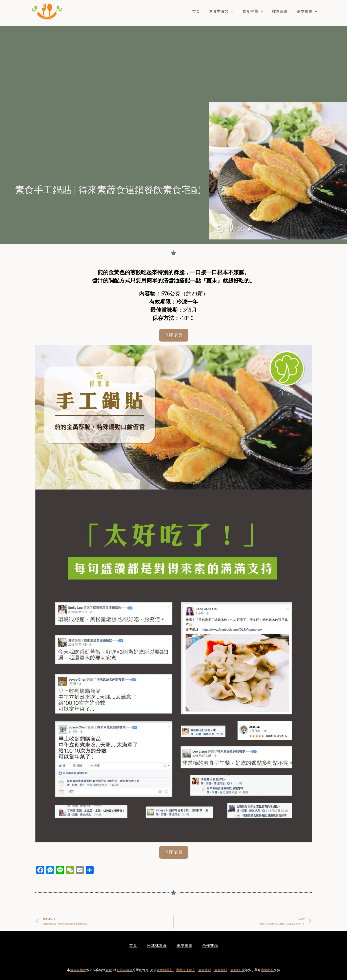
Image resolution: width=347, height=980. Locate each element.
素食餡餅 (221, 970)
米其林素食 (157, 946)
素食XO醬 (238, 970)
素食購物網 (78, 970)
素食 (109, 970)
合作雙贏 (210, 946)
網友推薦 (307, 12)
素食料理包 (165, 970)
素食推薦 (255, 12)
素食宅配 (267, 970)
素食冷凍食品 (185, 970)
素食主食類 (225, 12)
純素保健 (281, 11)
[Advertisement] (175, 60)
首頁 (201, 11)
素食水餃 (205, 970)
